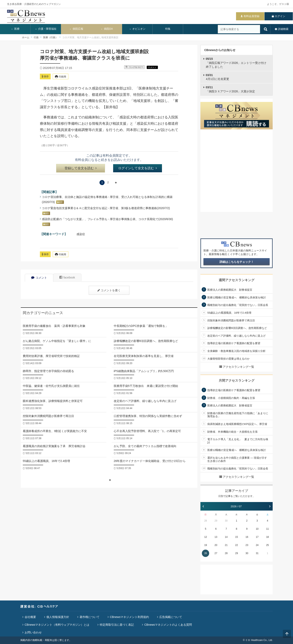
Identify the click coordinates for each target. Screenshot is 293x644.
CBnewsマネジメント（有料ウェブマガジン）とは (57, 625)
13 (216, 537)
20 (216, 545)
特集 (168, 29)
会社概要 (30, 617)
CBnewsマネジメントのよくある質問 (168, 625)
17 (257, 537)
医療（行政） (50, 37)
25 (267, 545)
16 (247, 537)
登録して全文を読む (81, 168)
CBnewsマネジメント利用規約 (129, 617)
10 (257, 529)
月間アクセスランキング (237, 380)
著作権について (90, 617)
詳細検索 (283, 29)
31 (257, 553)
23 (247, 545)
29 (216, 521)
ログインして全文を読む (138, 168)
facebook (67, 277)
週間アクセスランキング (237, 280)
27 (216, 553)
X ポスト (152, 67)
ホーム (26, 37)
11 (267, 529)
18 (267, 537)
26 (206, 553)
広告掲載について (171, 617)
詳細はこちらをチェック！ (237, 262)
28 (206, 521)
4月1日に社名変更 (217, 77)
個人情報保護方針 (58, 617)
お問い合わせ (33, 632)
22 (237, 545)
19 (206, 545)
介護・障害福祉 (46, 29)
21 (226, 545)
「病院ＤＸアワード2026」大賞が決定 (230, 89)
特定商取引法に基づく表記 (117, 625)
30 (226, 521)
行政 (36, 37)
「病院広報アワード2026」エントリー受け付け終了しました (236, 63)
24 (257, 545)
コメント (39, 278)
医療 (15, 29)
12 (206, 537)
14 (226, 537)
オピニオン (137, 29)
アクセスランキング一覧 (237, 367)
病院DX (107, 29)
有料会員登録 (251, 16)
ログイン (280, 16)
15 (237, 537)
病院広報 (76, 29)
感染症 (81, 234)
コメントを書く (109, 290)
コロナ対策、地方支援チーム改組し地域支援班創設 (90, 37)
